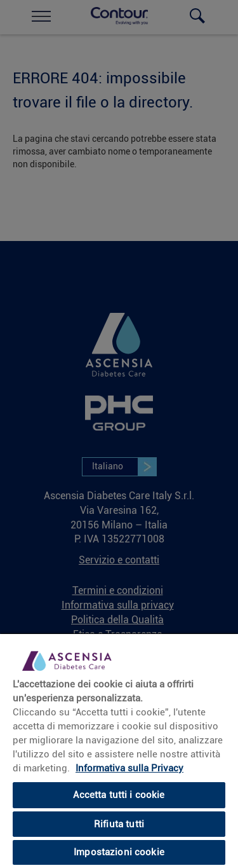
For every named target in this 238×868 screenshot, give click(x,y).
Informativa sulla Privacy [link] (129, 768)
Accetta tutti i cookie (119, 795)
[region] (119, 750)
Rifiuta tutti (119, 824)
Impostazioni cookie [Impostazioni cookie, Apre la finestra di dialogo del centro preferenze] (119, 852)
